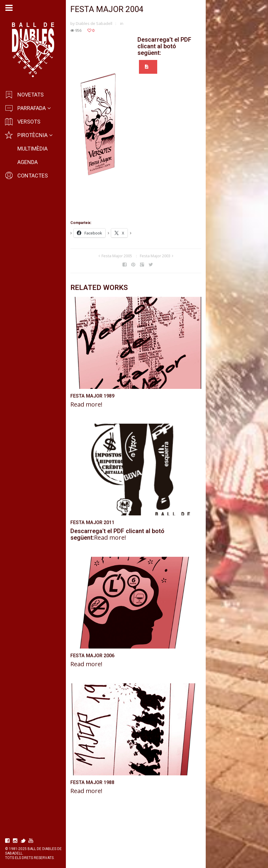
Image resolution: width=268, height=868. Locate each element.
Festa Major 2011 (93, 550)
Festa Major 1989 (93, 410)
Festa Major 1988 (93, 837)
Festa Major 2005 (127, 257)
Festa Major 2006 (93, 697)
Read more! (87, 418)
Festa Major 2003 (165, 257)
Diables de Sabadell (95, 24)
